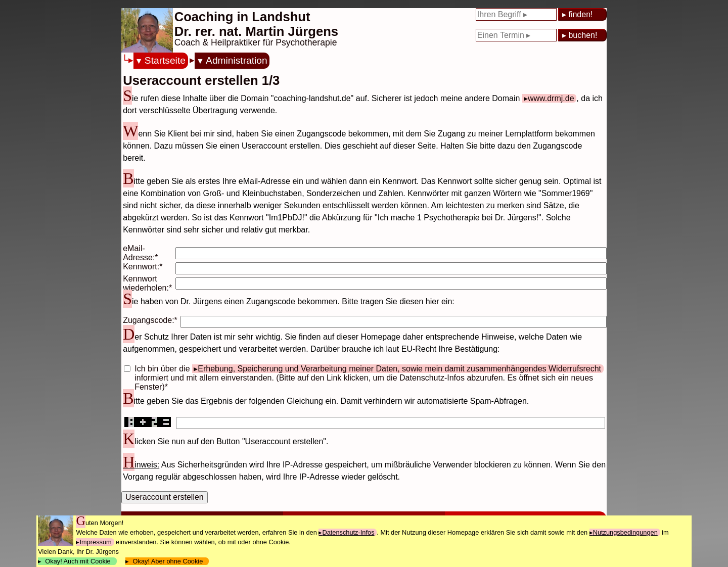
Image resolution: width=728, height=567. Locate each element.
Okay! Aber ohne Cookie (168, 561)
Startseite (165, 60)
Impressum (95, 542)
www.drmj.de (551, 98)
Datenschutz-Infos (348, 532)
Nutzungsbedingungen (625, 532)
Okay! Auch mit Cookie (78, 561)
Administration (237, 60)
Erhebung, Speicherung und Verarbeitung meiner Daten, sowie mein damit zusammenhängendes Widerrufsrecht (399, 369)
